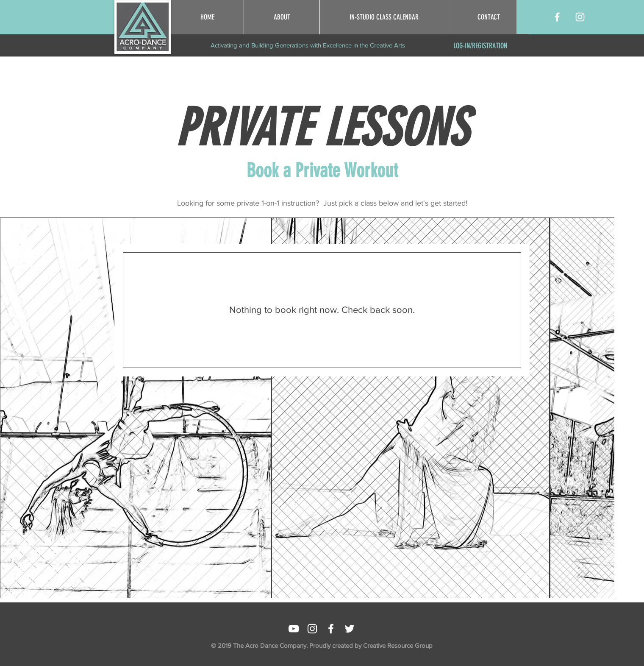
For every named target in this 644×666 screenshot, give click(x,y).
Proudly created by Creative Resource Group (371, 645)
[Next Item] (600, 408)
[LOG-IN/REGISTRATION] (480, 46)
